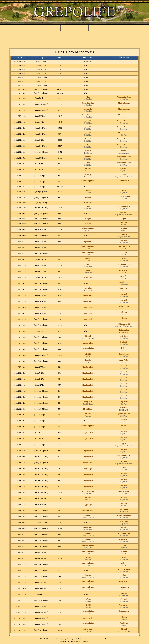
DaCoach (124, 240)
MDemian (88, 288)
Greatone (124, 408)
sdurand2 (124, 599)
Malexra (124, 468)
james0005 (124, 151)
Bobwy (124, 348)
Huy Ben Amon (124, 569)
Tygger (124, 444)
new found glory (124, 153)
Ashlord (88, 139)
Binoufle (124, 228)
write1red (124, 336)
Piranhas (88, 171)
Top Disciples (88, 404)
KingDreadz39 (88, 242)
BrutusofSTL (124, 276)
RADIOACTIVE (88, 518)
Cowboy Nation (88, 545)
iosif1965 (88, 599)
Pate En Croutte (124, 246)
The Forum (88, 153)
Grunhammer (124, 181)
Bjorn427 (124, 169)
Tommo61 (124, 426)
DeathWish (88, 272)
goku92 (88, 121)
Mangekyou (88, 402)
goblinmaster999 (124, 324)
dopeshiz (88, 515)
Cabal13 (88, 270)
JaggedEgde (88, 277)
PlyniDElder (88, 409)
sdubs (124, 175)
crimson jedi (124, 539)
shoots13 (88, 360)
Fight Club (88, 99)
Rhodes (68, 28)
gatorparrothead (124, 414)
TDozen (88, 198)
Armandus (124, 509)
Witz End (88, 601)
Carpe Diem (124, 524)
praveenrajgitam (88, 181)
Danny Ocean (124, 354)
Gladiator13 (124, 282)
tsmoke (124, 474)
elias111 (88, 169)
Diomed (124, 234)
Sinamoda (88, 109)
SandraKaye (88, 463)
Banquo (88, 219)
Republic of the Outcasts (124, 177)
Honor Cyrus (124, 595)
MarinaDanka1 (124, 103)
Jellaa (88, 97)
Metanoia (88, 631)
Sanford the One (88, 103)
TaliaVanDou (124, 330)
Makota (124, 222)
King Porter (124, 288)
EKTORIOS (124, 270)
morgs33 (88, 224)
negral (124, 219)
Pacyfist (124, 252)
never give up (124, 422)
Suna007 (124, 593)
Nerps (88, 362)
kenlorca (124, 420)
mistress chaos (88, 629)
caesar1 (124, 191)
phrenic (88, 445)
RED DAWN (124, 332)
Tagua (124, 545)
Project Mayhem (124, 237)
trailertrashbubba (124, 515)
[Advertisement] (74, 40)
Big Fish (124, 105)
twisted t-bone (124, 306)
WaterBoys (88, 547)
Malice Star (124, 212)
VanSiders (124, 623)
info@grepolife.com (82, 641)
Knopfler (88, 191)
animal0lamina (88, 511)
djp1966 (124, 462)
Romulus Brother (124, 197)
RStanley (88, 151)
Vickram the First (124, 97)
